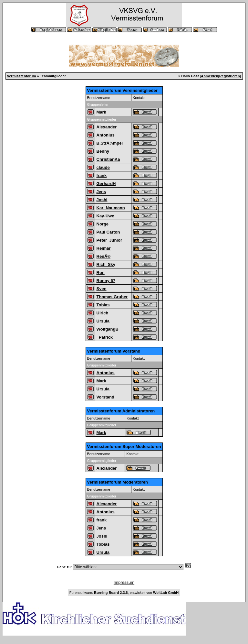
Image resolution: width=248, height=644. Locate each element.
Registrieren (230, 76)
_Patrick (105, 337)
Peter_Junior (109, 240)
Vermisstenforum (22, 76)
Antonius (106, 135)
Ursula (103, 321)
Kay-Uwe (105, 216)
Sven (102, 289)
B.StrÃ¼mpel (110, 143)
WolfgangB (108, 329)
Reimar (104, 248)
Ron (101, 273)
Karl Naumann (111, 208)
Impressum (124, 582)
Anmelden (209, 76)
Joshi (102, 200)
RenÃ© (104, 256)
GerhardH (106, 184)
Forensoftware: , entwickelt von (124, 593)
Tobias (103, 305)
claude (103, 167)
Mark (101, 112)
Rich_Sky (106, 264)
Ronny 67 (106, 281)
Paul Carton (108, 232)
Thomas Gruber (112, 297)
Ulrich (103, 313)
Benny (103, 151)
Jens (101, 192)
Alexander (107, 127)
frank (102, 175)
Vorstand (105, 397)
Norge (103, 224)
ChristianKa (108, 159)
